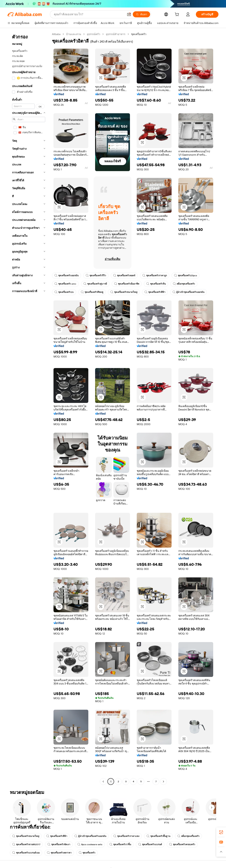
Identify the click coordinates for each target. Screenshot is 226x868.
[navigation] (29, 408)
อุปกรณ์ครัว (94, 34)
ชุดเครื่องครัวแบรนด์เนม (26, 853)
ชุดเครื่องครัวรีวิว (96, 276)
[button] (129, 14)
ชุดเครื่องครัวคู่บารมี (95, 284)
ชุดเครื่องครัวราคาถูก (155, 276)
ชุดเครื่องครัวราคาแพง (126, 836)
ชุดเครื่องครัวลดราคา (59, 853)
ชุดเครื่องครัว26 (64, 292)
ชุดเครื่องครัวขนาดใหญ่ (124, 292)
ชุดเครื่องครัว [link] (139, 34)
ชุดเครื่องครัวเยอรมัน (66, 276)
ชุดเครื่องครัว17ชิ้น (120, 844)
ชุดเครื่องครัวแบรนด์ (150, 844)
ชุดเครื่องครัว (87, 853)
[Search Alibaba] (89, 14)
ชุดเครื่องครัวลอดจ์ (124, 276)
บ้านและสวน (74, 34)
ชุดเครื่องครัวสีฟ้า (155, 292)
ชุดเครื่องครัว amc (65, 284)
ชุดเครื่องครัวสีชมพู (92, 292)
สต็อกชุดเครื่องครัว (184, 284)
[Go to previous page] (103, 782)
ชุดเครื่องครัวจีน (156, 284)
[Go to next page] (163, 782)
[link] (221, 832)
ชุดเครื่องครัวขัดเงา (59, 844)
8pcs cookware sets (90, 844)
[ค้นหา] (141, 14)
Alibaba (56, 34)
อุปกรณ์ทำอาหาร (116, 34)
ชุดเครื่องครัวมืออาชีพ (127, 284)
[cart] (178, 15)
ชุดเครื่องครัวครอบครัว (182, 844)
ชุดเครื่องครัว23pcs (186, 276)
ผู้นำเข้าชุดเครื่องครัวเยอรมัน (188, 292)
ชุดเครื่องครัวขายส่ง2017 (26, 844)
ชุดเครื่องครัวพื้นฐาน (158, 836)
